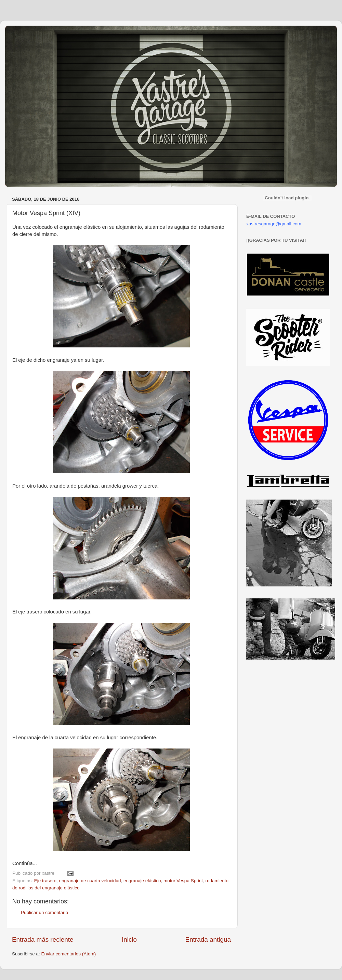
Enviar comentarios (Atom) (69, 954)
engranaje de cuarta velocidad (90, 881)
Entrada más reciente (43, 939)
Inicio (129, 939)
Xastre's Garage (25, 35)
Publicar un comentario (44, 912)
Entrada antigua (208, 939)
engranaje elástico (142, 881)
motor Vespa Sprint (183, 881)
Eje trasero (45, 881)
